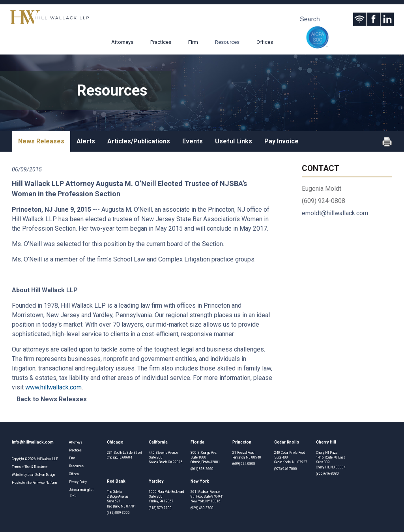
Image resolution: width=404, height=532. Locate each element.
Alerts (86, 141)
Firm (193, 42)
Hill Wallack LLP (47, 459)
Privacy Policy (78, 482)
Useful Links (234, 141)
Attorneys (122, 42)
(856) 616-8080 (327, 474)
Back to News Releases (52, 399)
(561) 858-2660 (202, 469)
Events (193, 141)
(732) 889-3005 (118, 513)
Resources (227, 42)
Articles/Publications (139, 141)
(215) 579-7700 (160, 508)
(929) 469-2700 (202, 508)
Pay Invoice (281, 141)
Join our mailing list (81, 493)
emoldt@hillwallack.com (335, 213)
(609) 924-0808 (244, 464)
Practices (161, 42)
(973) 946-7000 (286, 469)
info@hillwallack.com (33, 442)
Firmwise (38, 483)
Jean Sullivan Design (41, 475)
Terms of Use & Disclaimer (30, 467)
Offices (265, 42)
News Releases (41, 141)
